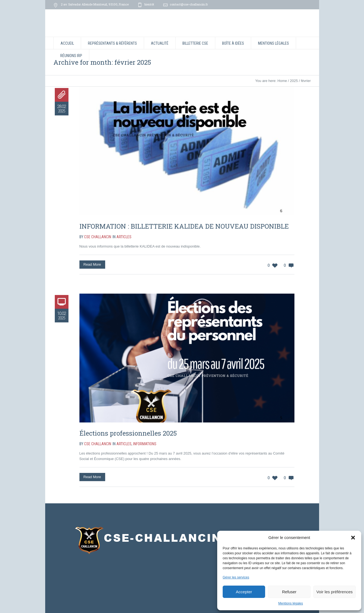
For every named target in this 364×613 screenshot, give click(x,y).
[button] (353, 538)
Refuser (289, 592)
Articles (124, 237)
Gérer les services (236, 577)
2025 (294, 81)
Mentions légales (291, 603)
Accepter (244, 592)
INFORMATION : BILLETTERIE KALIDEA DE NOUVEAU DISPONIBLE (184, 226)
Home (282, 81)
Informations (145, 444)
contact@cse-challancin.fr (189, 4)
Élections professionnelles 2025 (128, 433)
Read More (92, 264)
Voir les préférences (335, 592)
